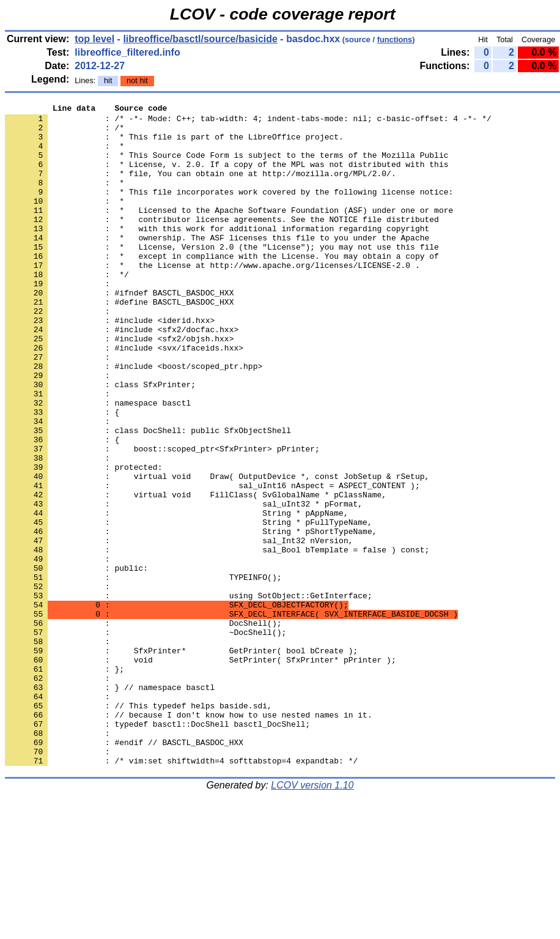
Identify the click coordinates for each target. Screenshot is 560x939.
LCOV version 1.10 (312, 917)
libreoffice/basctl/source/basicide (200, 39)
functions (395, 39)
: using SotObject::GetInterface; (189, 694)
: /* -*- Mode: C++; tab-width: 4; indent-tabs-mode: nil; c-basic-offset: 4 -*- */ (248, 122)
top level (94, 39)
